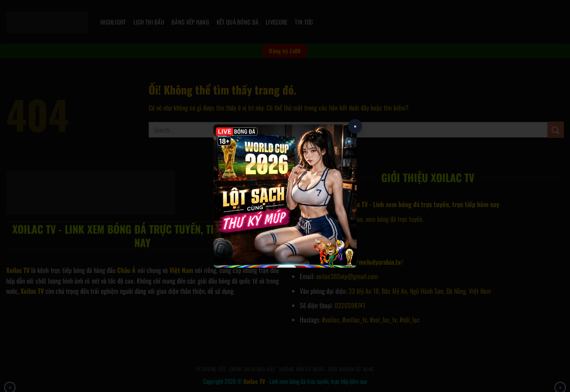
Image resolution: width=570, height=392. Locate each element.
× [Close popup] (355, 126)
